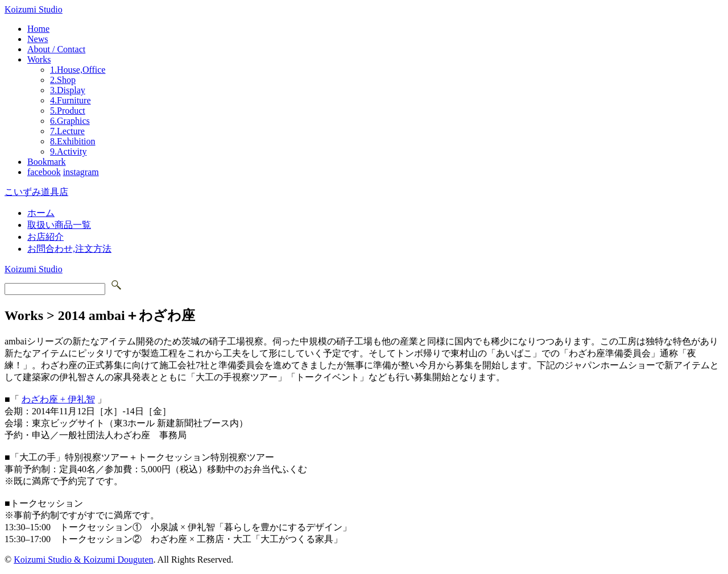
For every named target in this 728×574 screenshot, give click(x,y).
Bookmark (47, 162)
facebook (44, 172)
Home (38, 29)
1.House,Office (78, 70)
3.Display (68, 90)
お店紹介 (45, 237)
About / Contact (56, 49)
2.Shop (63, 80)
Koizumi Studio (34, 9)
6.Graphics (70, 121)
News (38, 39)
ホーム (41, 213)
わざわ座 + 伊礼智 (58, 399)
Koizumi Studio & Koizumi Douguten (83, 560)
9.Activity (68, 151)
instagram (81, 172)
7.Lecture (67, 131)
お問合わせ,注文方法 (69, 249)
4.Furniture (71, 100)
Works (39, 59)
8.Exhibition (73, 141)
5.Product (68, 111)
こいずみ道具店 (36, 192)
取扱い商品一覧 (59, 225)
